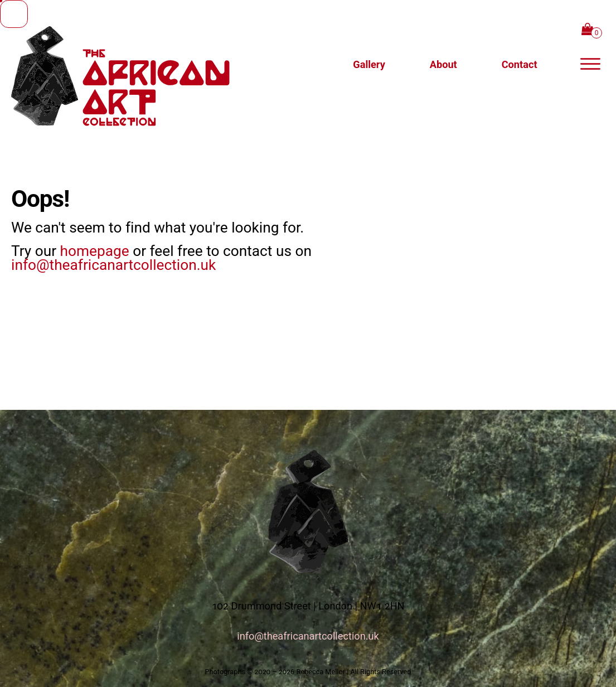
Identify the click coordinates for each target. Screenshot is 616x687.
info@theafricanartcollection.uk (113, 265)
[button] (519, 64)
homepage (95, 251)
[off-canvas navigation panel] (590, 64)
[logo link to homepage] (153, 64)
